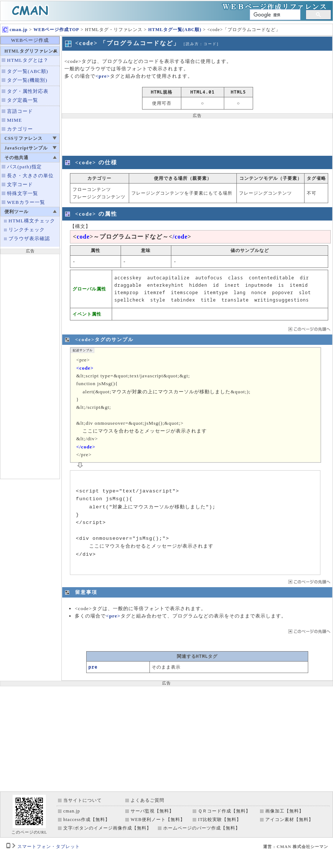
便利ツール (16, 212)
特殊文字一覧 (23, 193)
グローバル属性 (89, 289)
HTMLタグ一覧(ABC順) (175, 30)
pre (93, 667)
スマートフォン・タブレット (49, 847)
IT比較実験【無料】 (220, 820)
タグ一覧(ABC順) (28, 71)
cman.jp (15, 30)
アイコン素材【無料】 (289, 820)
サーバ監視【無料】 (152, 811)
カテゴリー (20, 129)
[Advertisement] (30, 366)
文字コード (20, 184)
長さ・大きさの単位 (30, 176)
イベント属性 (87, 314)
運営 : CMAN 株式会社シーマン (296, 847)
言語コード (20, 111)
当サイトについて (83, 800)
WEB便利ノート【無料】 (158, 820)
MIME (14, 120)
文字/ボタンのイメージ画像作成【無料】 (107, 828)
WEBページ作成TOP (56, 30)
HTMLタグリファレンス (31, 51)
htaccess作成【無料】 (87, 820)
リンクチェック (27, 230)
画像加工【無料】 (285, 811)
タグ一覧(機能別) (27, 80)
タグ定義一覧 (23, 100)
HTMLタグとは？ (28, 60)
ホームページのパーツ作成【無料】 (202, 828)
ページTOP (309, 329)
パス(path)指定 (24, 167)
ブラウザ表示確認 (29, 238)
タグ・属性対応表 (28, 91)
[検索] (274, 15)
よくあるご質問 (147, 800)
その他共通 (16, 158)
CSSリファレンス (23, 138)
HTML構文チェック (32, 221)
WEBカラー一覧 (26, 202)
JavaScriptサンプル (26, 148)
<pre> (103, 76)
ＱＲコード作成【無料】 (224, 811)
